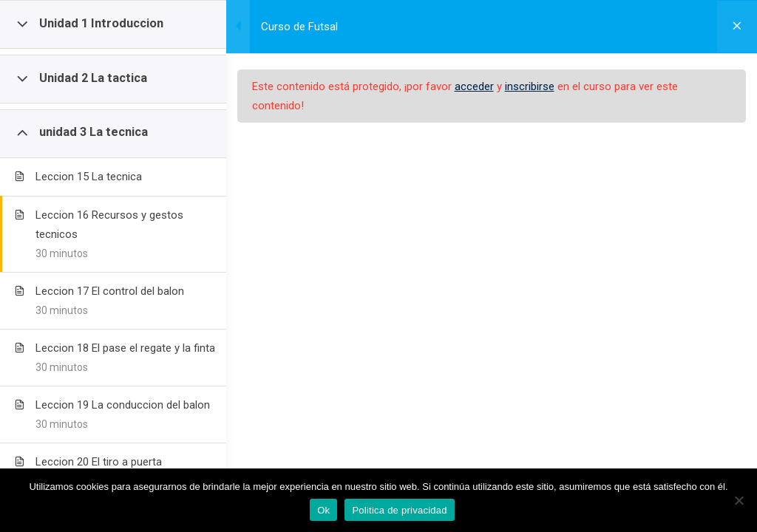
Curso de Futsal (332, 27)
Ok (323, 510)
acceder (507, 86)
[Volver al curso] (735, 27)
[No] (739, 500)
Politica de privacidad (399, 510)
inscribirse (562, 86)
